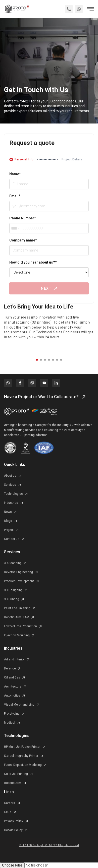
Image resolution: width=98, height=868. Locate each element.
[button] (37, 360)
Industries (13, 648)
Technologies (17, 736)
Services (12, 552)
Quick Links (15, 464)
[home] (17, 9)
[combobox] (15, 228)
